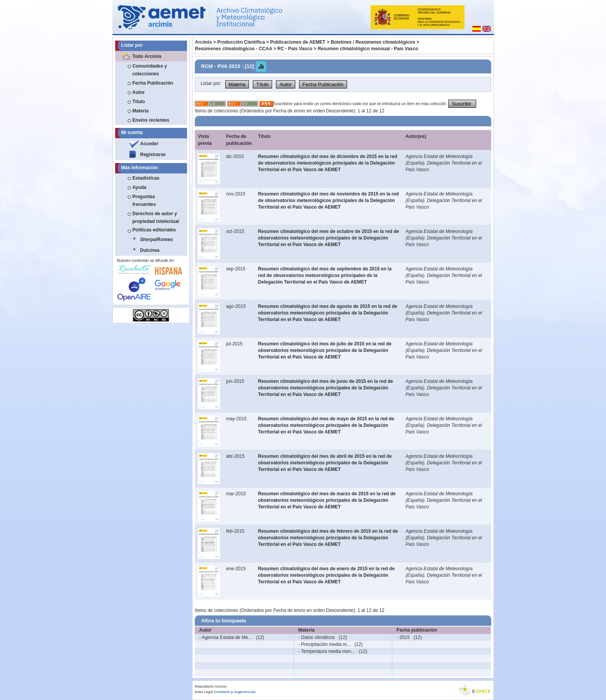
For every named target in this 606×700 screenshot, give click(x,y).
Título (139, 102)
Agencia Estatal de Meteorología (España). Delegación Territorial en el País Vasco (444, 163)
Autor (139, 92)
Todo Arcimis (147, 56)
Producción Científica (241, 42)
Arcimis (203, 42)
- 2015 (403, 637)
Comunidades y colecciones (150, 70)
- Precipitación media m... (324, 644)
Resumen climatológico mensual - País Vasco (368, 49)
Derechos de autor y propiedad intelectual (156, 217)
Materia (141, 111)
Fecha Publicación (153, 83)
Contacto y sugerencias (235, 692)
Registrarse (153, 155)
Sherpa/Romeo (157, 240)
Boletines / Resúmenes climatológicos (373, 42)
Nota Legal (204, 692)
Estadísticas (146, 178)
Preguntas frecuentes (144, 200)
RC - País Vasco (295, 49)
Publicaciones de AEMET (298, 42)
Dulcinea (150, 250)
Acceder (149, 144)
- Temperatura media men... (327, 651)
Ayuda (140, 187)
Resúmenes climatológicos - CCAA (233, 49)
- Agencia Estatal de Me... (226, 637)
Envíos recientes (151, 120)
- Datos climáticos (317, 637)
